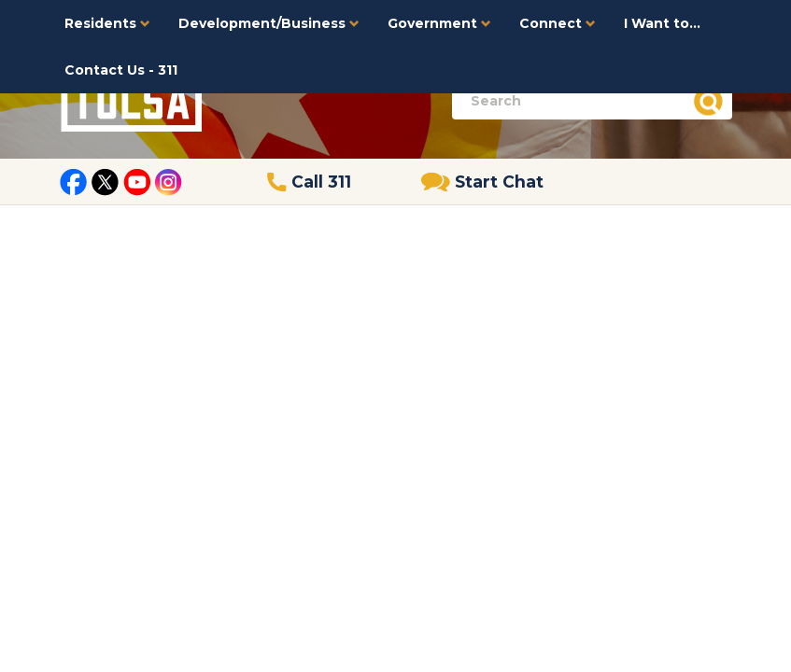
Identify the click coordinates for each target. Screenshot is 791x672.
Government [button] (439, 23)
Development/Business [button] (269, 23)
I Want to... (662, 23)
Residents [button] (107, 23)
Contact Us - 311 (121, 70)
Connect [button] (558, 23)
